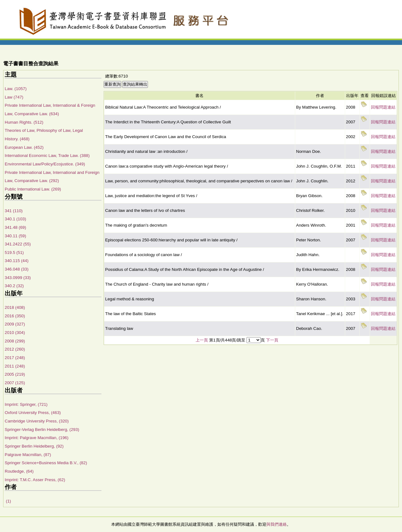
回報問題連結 (383, 107)
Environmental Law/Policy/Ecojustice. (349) (45, 164)
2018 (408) (15, 307)
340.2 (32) (14, 286)
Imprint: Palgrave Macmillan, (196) (37, 438)
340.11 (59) (15, 236)
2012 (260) (15, 349)
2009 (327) (15, 324)
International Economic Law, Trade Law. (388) (47, 156)
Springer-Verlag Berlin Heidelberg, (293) (42, 430)
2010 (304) (15, 333)
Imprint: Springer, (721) (26, 404)
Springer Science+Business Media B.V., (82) (46, 463)
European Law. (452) (24, 147)
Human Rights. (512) (24, 122)
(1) (8, 501)
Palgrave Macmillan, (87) (28, 455)
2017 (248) (15, 358)
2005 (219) (15, 374)
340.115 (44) (17, 261)
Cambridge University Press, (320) (37, 421)
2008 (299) (15, 341)
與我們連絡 (277, 524)
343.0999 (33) (18, 278)
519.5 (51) (14, 253)
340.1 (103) (15, 219)
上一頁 (202, 340)
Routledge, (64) (19, 471)
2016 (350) (15, 316)
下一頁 (272, 340)
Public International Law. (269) (33, 189)
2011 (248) (15, 366)
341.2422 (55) (18, 244)
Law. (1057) (16, 89)
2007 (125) (15, 383)
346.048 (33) (17, 269)
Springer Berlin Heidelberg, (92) (34, 446)
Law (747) (14, 97)
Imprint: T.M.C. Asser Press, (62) (35, 480)
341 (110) (14, 211)
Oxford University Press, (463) (33, 413)
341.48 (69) (15, 227)
